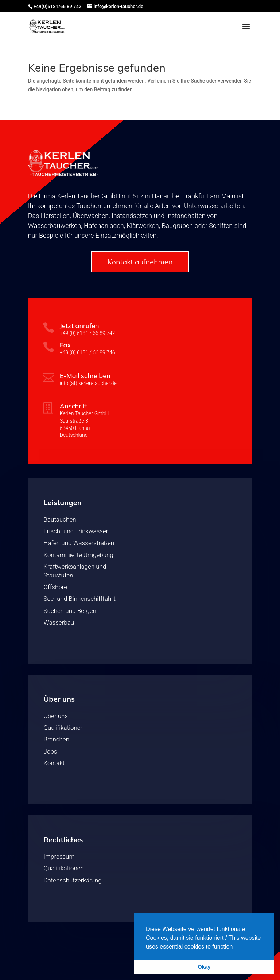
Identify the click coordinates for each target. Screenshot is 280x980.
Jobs (50, 751)
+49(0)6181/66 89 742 (58, 6)
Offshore (56, 587)
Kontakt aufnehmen (140, 262)
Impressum (59, 857)
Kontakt (54, 763)
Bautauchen (60, 519)
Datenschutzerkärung (73, 880)
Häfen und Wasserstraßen (79, 543)
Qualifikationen (64, 728)
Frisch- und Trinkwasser (76, 531)
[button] (236, 947)
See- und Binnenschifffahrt (80, 599)
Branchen (57, 739)
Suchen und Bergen (70, 611)
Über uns (56, 716)
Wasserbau (59, 622)
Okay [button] (204, 967)
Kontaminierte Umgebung (79, 555)
